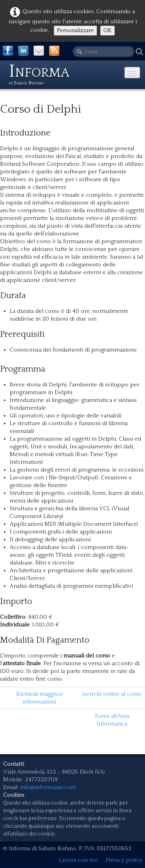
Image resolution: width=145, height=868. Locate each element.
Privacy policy (124, 860)
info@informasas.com (48, 787)
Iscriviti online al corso (112, 694)
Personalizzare (75, 30)
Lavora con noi (78, 860)
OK (107, 30)
